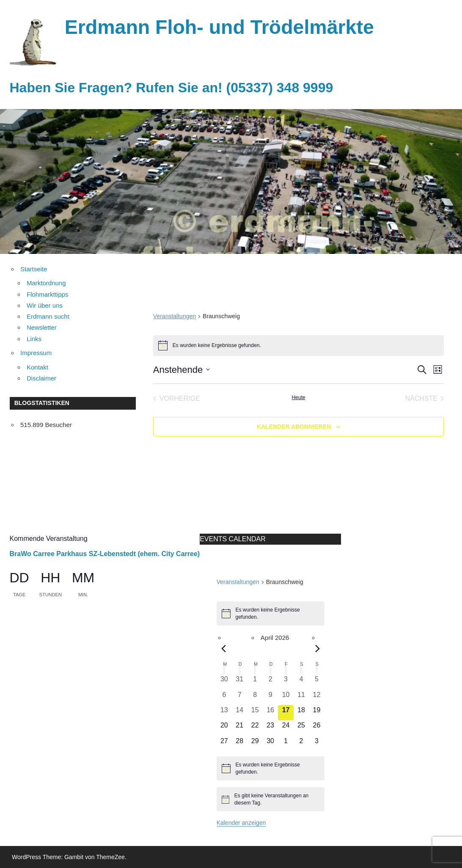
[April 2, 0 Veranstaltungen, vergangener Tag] (270, 682)
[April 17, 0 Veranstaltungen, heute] (286, 713)
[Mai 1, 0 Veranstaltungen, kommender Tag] (286, 744)
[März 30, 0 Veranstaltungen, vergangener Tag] (224, 682)
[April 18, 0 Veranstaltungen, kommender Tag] (301, 713)
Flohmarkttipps (47, 294)
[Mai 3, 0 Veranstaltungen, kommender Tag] (316, 744)
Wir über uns (45, 305)
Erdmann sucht (48, 316)
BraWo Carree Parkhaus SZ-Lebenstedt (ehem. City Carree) (105, 554)
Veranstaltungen (175, 316)
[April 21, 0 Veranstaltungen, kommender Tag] (239, 728)
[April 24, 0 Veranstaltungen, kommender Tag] (286, 728)
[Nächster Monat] (317, 649)
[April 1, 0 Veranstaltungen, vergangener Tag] (255, 682)
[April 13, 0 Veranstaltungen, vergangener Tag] (224, 713)
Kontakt (37, 367)
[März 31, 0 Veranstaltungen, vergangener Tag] (239, 682)
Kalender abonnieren (294, 427)
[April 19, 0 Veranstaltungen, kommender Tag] (316, 713)
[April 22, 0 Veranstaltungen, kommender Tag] (255, 728)
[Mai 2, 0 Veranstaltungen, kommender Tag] (301, 744)
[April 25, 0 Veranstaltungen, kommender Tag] (301, 728)
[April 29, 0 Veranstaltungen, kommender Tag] (255, 744)
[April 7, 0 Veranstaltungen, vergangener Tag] (239, 697)
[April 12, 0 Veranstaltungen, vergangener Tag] (316, 697)
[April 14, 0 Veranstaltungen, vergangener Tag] (239, 713)
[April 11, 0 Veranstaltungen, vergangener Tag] (301, 697)
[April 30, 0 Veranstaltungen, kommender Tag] (270, 744)
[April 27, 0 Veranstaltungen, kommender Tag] (224, 744)
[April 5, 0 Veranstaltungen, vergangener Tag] (316, 682)
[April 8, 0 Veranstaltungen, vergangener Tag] (255, 697)
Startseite (34, 269)
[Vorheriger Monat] (223, 649)
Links (34, 339)
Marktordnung (46, 283)
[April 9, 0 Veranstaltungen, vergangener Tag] (270, 697)
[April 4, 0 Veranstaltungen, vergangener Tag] (301, 682)
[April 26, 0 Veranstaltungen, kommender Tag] (316, 728)
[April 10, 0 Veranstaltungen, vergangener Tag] (286, 697)
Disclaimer (41, 378)
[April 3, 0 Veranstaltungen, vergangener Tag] (286, 682)
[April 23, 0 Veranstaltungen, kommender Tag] (270, 728)
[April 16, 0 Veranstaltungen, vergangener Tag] (270, 713)
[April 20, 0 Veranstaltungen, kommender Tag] (224, 728)
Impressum (36, 353)
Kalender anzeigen (241, 823)
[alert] (298, 345)
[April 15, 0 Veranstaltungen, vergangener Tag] (255, 713)
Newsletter (42, 327)
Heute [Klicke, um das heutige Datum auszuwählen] (298, 397)
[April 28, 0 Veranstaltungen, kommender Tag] (239, 744)
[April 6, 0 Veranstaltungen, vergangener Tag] (224, 697)
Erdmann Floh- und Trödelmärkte (224, 27)
